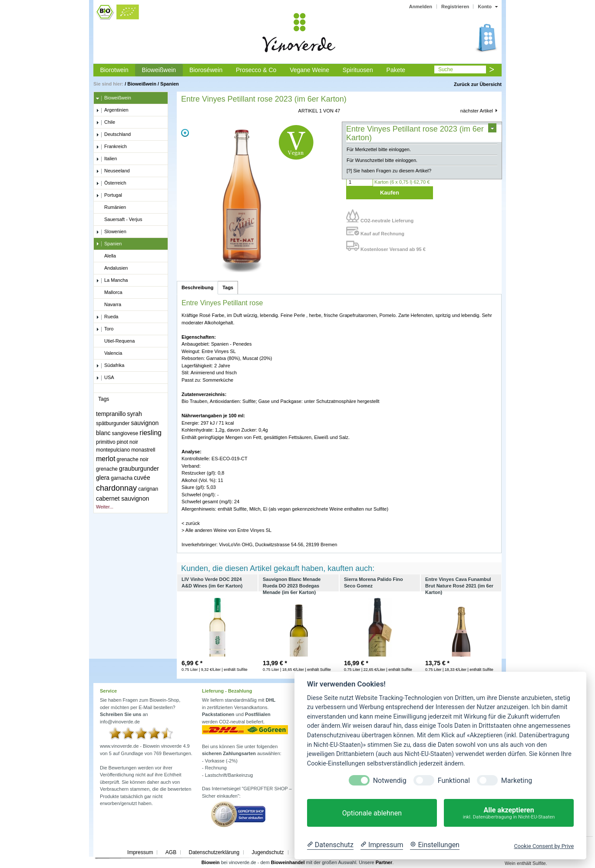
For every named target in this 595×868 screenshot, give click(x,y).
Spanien (170, 84)
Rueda (107, 317)
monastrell (143, 450)
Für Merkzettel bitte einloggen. (379, 149)
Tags (228, 287)
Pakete (396, 70)
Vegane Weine (309, 70)
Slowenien (111, 232)
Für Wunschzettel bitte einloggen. (382, 160)
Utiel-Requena (115, 341)
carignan (148, 489)
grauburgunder (139, 469)
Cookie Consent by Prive (544, 846)
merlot (106, 459)
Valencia (109, 353)
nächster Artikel (477, 111)
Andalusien (112, 268)
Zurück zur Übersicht (478, 84)
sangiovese (125, 433)
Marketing (517, 781)
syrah (135, 414)
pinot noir (127, 442)
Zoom (185, 133)
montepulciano (113, 450)
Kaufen (390, 193)
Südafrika (110, 366)
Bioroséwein (206, 70)
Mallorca (109, 293)
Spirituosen (358, 70)
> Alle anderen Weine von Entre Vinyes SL (226, 530)
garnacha (122, 478)
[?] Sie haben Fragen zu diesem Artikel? (389, 171)
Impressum (140, 852)
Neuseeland (113, 171)
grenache (107, 469)
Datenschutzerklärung (214, 852)
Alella (106, 256)
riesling (150, 433)
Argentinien (112, 110)
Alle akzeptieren (509, 813)
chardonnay (116, 488)
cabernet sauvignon (122, 498)
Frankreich (111, 147)
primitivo (106, 442)
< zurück (191, 523)
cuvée (142, 478)
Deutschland (113, 135)
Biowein (211, 862)
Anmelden (421, 7)
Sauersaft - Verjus (119, 220)
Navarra (109, 305)
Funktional (454, 781)
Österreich (111, 183)
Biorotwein (114, 70)
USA (105, 378)
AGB (171, 852)
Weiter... (105, 507)
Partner (384, 862)
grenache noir (133, 459)
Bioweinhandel (288, 862)
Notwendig (390, 781)
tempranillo (111, 414)
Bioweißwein (159, 70)
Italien (106, 159)
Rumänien (111, 208)
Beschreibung (197, 287)
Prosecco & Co (256, 70)
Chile (106, 122)
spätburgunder (113, 423)
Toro (105, 329)
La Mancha (112, 281)
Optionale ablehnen (372, 813)
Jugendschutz (268, 852)
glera (103, 478)
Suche (446, 69)
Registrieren (455, 7)
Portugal (109, 195)
